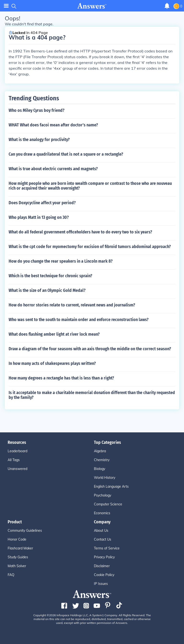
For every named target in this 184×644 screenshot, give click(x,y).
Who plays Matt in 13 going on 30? (39, 217)
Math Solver (17, 566)
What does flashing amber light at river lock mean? (54, 334)
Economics (102, 513)
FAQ (11, 575)
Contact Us (103, 539)
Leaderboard (17, 451)
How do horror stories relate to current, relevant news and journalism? (72, 305)
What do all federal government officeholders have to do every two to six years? (80, 232)
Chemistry (102, 460)
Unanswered (17, 469)
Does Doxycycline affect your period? (42, 203)
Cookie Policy (104, 575)
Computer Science (108, 504)
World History (105, 478)
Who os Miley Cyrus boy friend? (37, 110)
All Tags (14, 460)
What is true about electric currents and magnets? (53, 169)
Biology (100, 469)
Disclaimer (102, 566)
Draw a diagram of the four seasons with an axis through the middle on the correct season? (90, 349)
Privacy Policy (104, 557)
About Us (101, 531)
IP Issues (101, 584)
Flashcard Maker (20, 548)
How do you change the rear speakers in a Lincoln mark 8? (61, 261)
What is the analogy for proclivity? (39, 140)
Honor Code (17, 539)
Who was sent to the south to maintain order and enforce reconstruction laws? (79, 320)
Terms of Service (107, 548)
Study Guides (18, 557)
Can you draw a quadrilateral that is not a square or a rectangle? (66, 154)
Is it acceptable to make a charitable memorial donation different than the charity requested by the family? (92, 395)
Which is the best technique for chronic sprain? (50, 276)
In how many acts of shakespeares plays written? (52, 363)
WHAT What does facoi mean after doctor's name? (53, 125)
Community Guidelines (25, 531)
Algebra (100, 451)
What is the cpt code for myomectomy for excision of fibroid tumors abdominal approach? (90, 247)
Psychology (103, 495)
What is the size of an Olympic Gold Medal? (47, 290)
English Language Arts (111, 486)
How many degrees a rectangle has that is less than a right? (61, 378)
